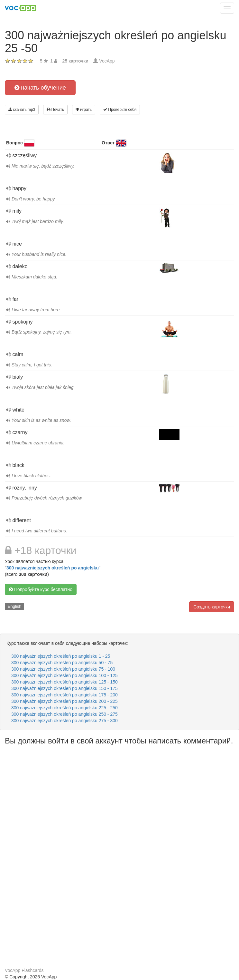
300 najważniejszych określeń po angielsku (53, 568)
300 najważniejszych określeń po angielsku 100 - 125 (64, 675)
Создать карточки (212, 607)
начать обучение (40, 88)
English (15, 606)
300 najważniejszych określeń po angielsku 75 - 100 (63, 669)
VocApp (107, 61)
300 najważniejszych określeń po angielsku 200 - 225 (64, 701)
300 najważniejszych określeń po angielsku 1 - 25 (61, 656)
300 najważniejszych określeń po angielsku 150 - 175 (64, 688)
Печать (55, 110)
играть (84, 110)
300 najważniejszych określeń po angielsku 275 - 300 (64, 721)
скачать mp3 (22, 110)
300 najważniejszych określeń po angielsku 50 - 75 (62, 663)
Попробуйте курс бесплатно (41, 589)
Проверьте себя (120, 110)
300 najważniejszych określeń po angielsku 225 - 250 (64, 708)
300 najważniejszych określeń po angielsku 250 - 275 (64, 714)
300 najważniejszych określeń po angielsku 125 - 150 (64, 682)
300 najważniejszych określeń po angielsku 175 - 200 (64, 695)
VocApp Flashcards (24, 970)
